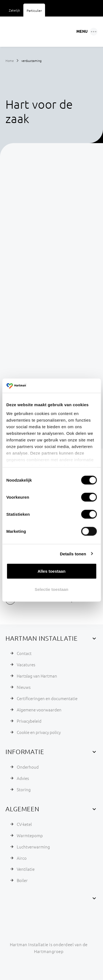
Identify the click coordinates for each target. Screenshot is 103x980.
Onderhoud (28, 767)
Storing (24, 789)
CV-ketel (24, 824)
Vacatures (26, 664)
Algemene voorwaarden (39, 710)
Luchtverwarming (33, 847)
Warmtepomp (30, 835)
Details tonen (73, 554)
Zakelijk (14, 10)
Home (10, 61)
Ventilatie (26, 869)
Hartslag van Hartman (37, 676)
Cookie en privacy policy (39, 732)
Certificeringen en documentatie (47, 698)
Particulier (34, 10)
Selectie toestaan (51, 589)
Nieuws (24, 687)
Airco (22, 858)
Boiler (22, 880)
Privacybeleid (29, 721)
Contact (24, 653)
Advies (23, 778)
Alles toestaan (52, 571)
